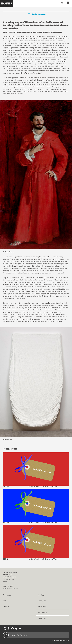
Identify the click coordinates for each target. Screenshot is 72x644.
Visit (4, 601)
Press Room (42, 607)
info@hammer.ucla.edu (11, 588)
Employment (42, 601)
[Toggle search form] (62, 3)
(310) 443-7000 (8, 586)
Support (6, 607)
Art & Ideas (7, 595)
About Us (41, 595)
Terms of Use (42, 618)
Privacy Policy (42, 613)
